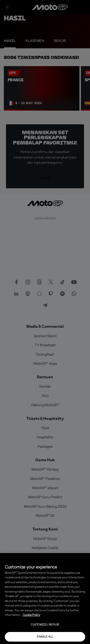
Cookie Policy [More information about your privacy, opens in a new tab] (31, 615)
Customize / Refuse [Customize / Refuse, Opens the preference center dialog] (45, 625)
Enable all (45, 637)
